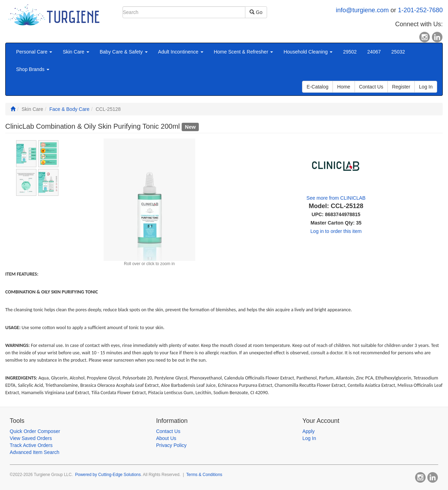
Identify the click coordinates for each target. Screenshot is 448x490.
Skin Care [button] (76, 52)
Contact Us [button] (371, 87)
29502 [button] (350, 52)
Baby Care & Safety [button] (124, 52)
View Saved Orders (31, 438)
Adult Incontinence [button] (181, 52)
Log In (309, 438)
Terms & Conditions (204, 475)
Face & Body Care (69, 109)
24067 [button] (374, 52)
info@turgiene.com (362, 10)
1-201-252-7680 (420, 10)
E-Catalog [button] (317, 87)
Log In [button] (426, 87)
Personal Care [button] (34, 52)
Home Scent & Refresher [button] (244, 52)
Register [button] (401, 87)
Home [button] (344, 87)
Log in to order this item (336, 231)
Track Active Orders (31, 445)
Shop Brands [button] (33, 69)
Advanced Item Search (35, 452)
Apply (309, 431)
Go (256, 12)
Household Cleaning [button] (308, 52)
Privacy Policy (171, 445)
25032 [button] (398, 52)
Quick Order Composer (35, 431)
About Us (166, 438)
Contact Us (168, 431)
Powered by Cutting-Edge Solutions (108, 475)
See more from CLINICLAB (336, 198)
